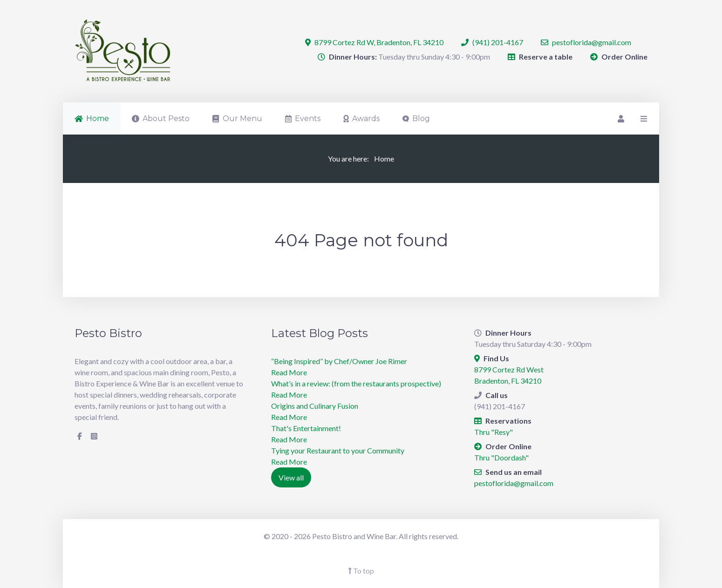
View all (291, 477)
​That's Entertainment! (306, 428)
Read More (289, 372)
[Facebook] (80, 436)
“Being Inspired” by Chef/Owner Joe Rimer (339, 361)
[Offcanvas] (643, 118)
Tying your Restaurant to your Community (338, 450)
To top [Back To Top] (361, 571)
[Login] (620, 118)
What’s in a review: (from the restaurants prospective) (356, 383)
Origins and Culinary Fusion (315, 406)
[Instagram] (94, 436)
